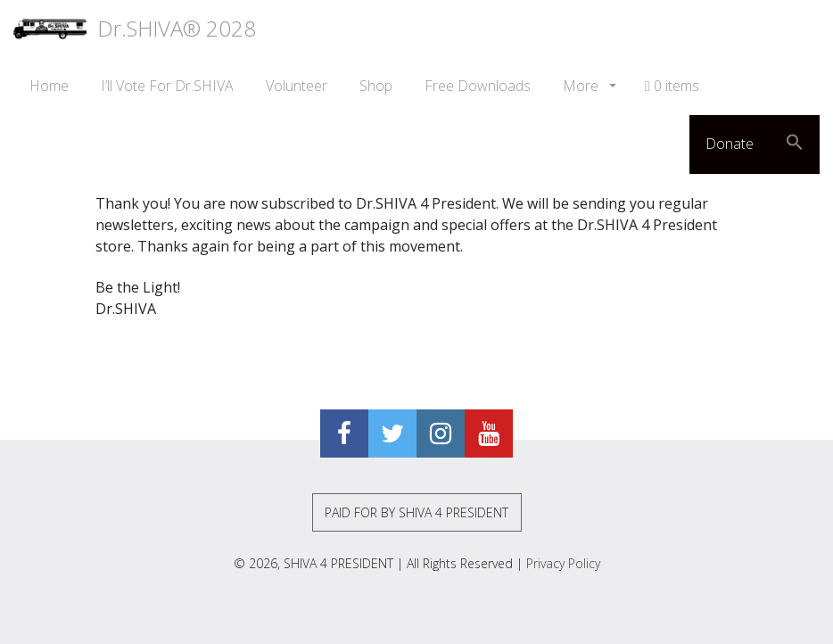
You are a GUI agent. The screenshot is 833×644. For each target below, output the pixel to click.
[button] (795, 144)
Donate (730, 144)
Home (49, 86)
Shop (376, 86)
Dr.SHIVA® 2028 (135, 29)
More (582, 86)
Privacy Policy (563, 563)
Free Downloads (478, 86)
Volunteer (297, 86)
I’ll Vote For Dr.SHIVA (167, 86)
